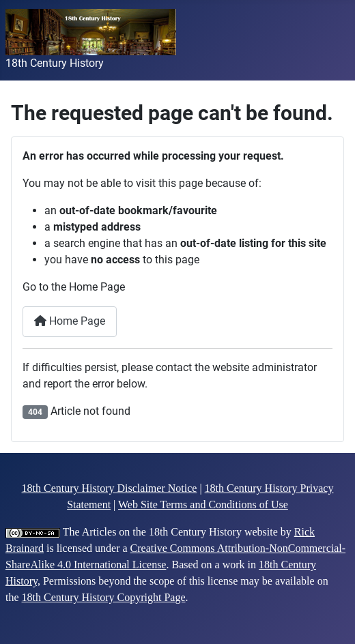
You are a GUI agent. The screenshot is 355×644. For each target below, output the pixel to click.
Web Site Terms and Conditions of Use (203, 504)
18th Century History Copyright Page (104, 597)
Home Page (70, 321)
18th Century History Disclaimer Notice (110, 488)
